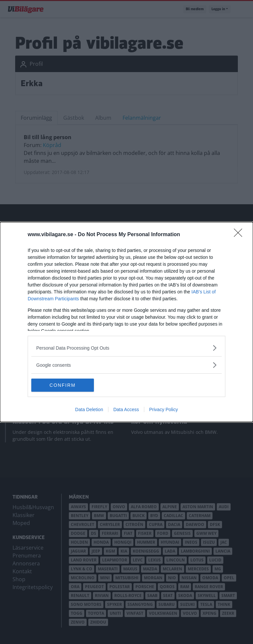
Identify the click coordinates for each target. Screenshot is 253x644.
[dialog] (126, 322)
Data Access (126, 409)
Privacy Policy (164, 409)
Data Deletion (89, 409)
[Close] (240, 235)
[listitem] (126, 348)
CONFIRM (62, 385)
